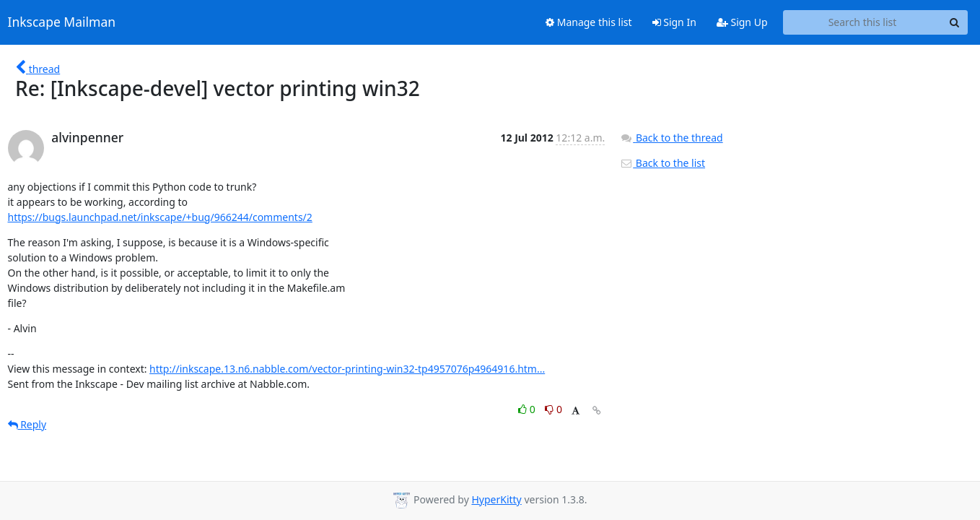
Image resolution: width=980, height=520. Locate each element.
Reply (27, 424)
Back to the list (662, 163)
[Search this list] (863, 22)
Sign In (674, 22)
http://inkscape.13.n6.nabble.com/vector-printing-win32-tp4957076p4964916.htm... (347, 369)
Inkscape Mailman (62, 22)
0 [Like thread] (528, 409)
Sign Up (742, 22)
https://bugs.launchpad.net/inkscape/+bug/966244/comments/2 (160, 217)
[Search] (955, 22)
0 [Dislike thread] (554, 409)
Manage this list (589, 22)
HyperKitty (496, 499)
